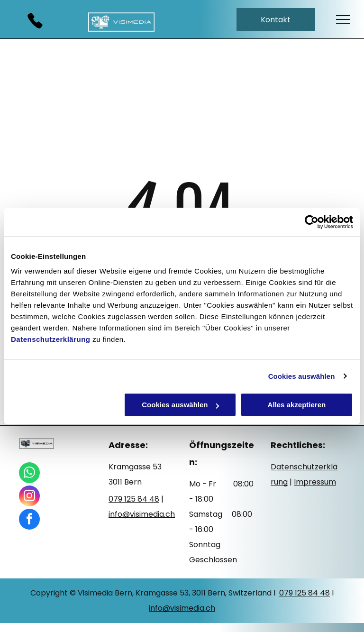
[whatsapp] (29, 474)
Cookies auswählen (302, 376)
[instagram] (29, 497)
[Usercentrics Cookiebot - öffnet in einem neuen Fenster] (312, 222)
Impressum (315, 482)
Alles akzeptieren (297, 405)
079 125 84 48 (305, 593)
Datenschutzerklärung (51, 339)
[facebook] (29, 520)
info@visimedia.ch (182, 608)
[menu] (343, 19)
